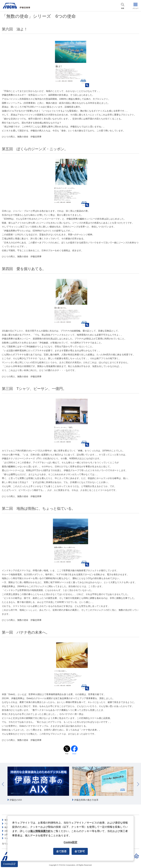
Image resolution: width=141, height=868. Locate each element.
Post (67, 754)
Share (74, 754)
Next (138, 784)
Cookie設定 (9, 864)
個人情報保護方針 (40, 831)
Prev (3, 784)
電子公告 (8, 820)
